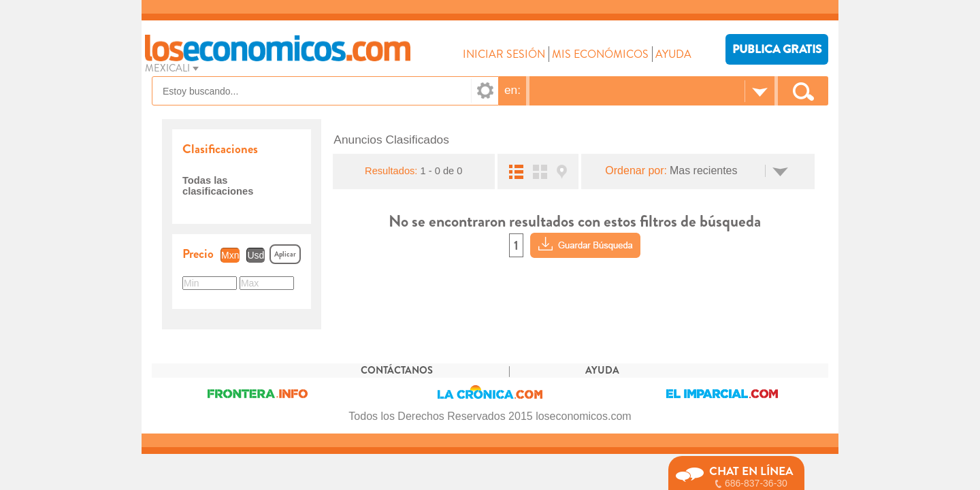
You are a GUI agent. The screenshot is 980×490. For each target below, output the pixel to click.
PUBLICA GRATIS (777, 49)
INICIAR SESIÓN (504, 54)
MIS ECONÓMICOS (600, 54)
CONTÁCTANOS (397, 371)
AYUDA (673, 54)
